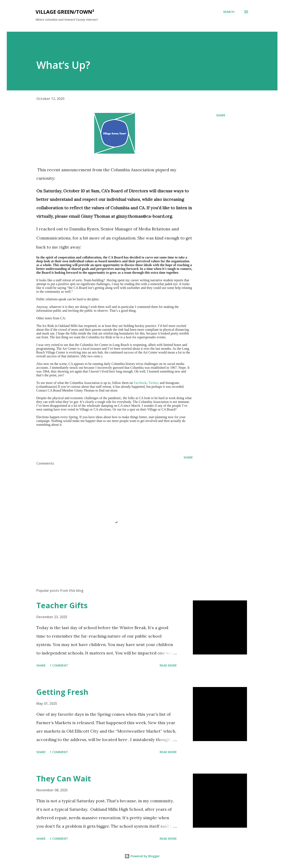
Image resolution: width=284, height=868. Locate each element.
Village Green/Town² (65, 12)
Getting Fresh (62, 692)
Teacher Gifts (62, 605)
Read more (168, 665)
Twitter (153, 383)
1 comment (59, 665)
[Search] (229, 12)
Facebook (140, 383)
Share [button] (221, 115)
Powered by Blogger (142, 856)
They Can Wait (64, 779)
